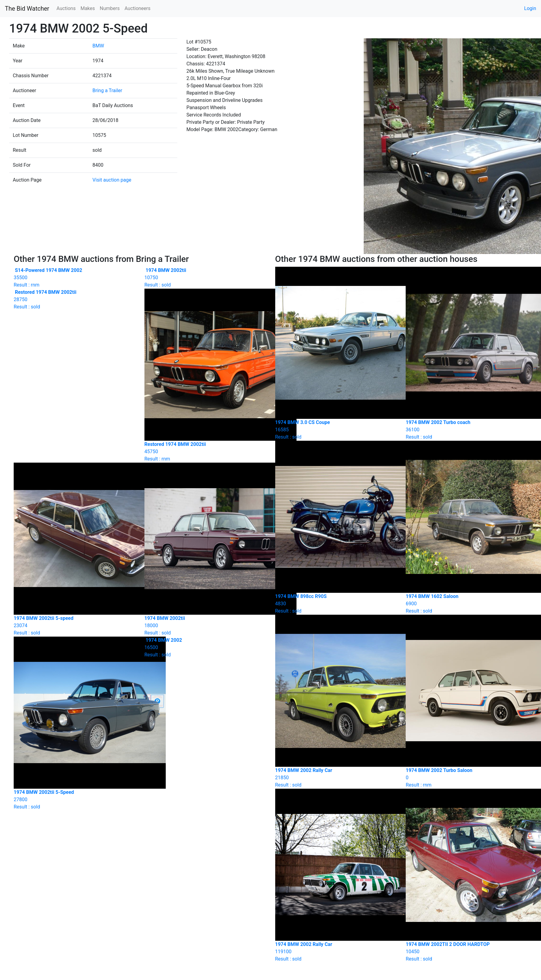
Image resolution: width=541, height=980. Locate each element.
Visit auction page (112, 180)
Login (530, 8)
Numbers (110, 8)
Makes (88, 8)
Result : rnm (75, 278)
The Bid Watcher (27, 9)
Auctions (66, 8)
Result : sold (205, 278)
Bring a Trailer (107, 90)
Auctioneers (137, 8)
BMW (98, 46)
